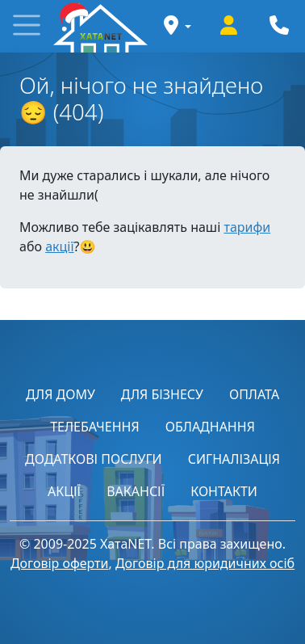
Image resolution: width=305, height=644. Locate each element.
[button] (27, 26)
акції (59, 246)
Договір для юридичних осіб (205, 563)
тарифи (247, 227)
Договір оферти (60, 563)
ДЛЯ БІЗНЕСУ (162, 394)
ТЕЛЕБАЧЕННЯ (95, 427)
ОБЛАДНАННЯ (210, 427)
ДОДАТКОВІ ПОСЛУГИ (94, 459)
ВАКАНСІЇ (136, 491)
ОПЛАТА (254, 394)
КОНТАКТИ (224, 491)
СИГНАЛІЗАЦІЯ (234, 459)
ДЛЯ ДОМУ (61, 394)
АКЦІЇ (64, 491)
